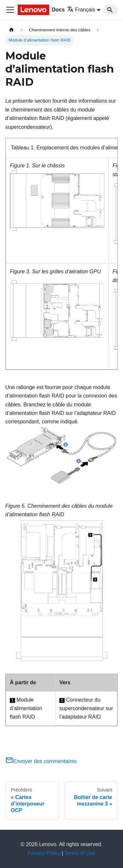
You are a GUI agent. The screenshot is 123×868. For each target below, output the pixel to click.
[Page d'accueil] (11, 30)
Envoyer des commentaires (41, 761)
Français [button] (81, 10)
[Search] (111, 10)
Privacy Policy (44, 853)
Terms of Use (80, 853)
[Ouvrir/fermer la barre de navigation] (10, 10)
